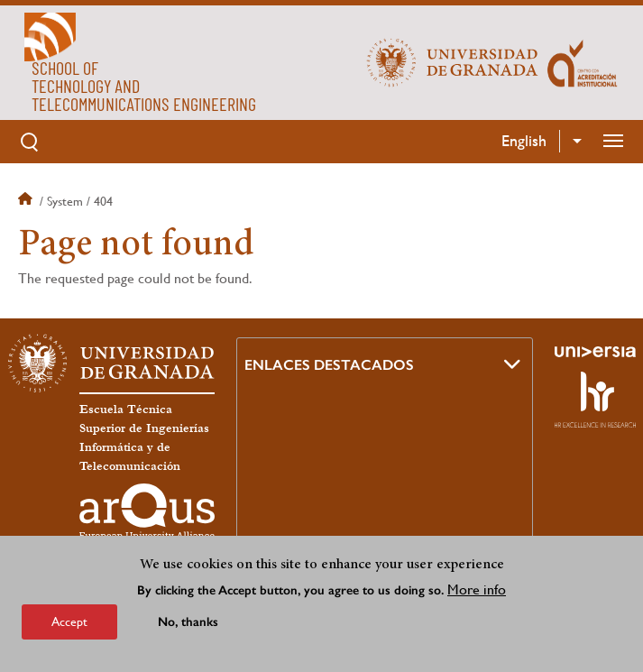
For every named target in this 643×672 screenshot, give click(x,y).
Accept (69, 621)
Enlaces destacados (329, 365)
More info (477, 589)
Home (27, 201)
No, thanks (188, 622)
